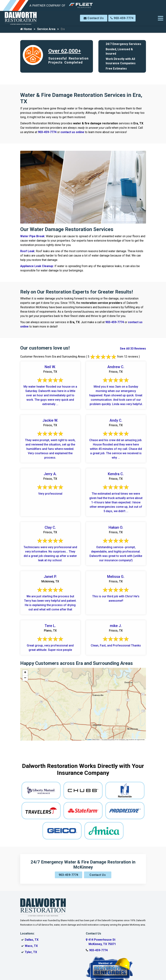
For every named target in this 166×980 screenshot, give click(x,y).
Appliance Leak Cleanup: (37, 266)
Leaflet (88, 740)
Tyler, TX (31, 952)
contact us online (72, 132)
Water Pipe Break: (33, 236)
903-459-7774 (122, 18)
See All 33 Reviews (133, 349)
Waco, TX (31, 946)
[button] (25, 673)
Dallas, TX (32, 940)
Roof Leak (27, 251)
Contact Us (94, 18)
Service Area (46, 29)
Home (26, 29)
